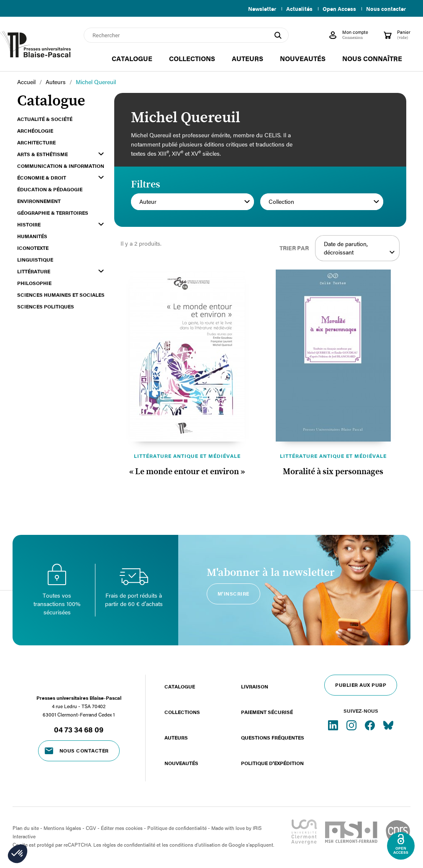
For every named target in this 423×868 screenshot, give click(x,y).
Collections (182, 712)
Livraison (255, 686)
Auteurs (176, 737)
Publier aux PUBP (361, 685)
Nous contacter (386, 9)
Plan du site (26, 828)
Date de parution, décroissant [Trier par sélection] (360, 248)
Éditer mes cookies (122, 828)
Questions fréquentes (273, 737)
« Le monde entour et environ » (187, 472)
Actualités (296, 9)
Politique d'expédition (272, 763)
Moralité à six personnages (333, 472)
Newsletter (257, 9)
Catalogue (180, 686)
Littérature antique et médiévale (187, 456)
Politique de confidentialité (177, 828)
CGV (91, 828)
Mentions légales (62, 828)
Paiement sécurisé (267, 712)
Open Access (338, 9)
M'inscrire (233, 593)
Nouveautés (181, 763)
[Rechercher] (186, 35)
